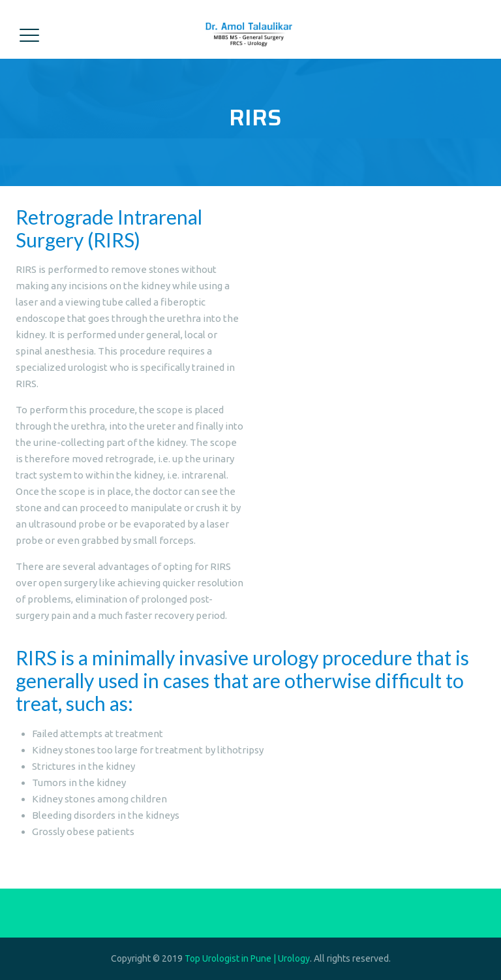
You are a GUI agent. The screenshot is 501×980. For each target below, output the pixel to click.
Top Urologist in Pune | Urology (247, 958)
